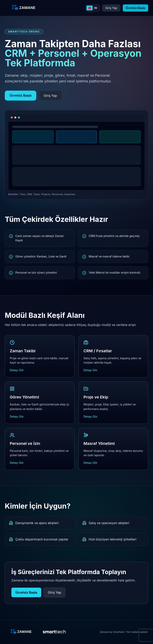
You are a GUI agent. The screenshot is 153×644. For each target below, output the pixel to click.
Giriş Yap (111, 8)
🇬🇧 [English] (96, 8)
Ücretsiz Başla (135, 8)
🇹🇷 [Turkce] (90, 8)
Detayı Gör (17, 370)
